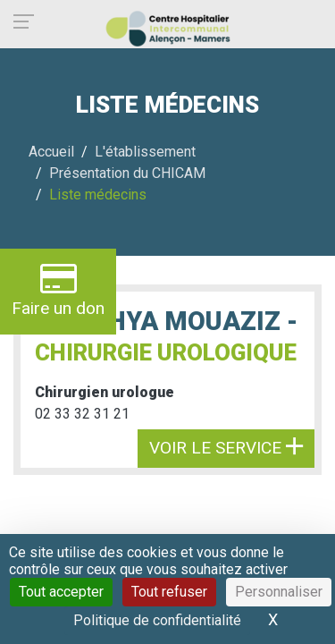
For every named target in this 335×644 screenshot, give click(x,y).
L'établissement (145, 152)
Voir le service (226, 448)
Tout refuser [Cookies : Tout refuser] (169, 592)
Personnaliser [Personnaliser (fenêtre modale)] (279, 592)
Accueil (51, 152)
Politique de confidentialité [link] (157, 620)
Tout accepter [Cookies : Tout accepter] (61, 592)
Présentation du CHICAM (127, 173)
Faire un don (58, 289)
